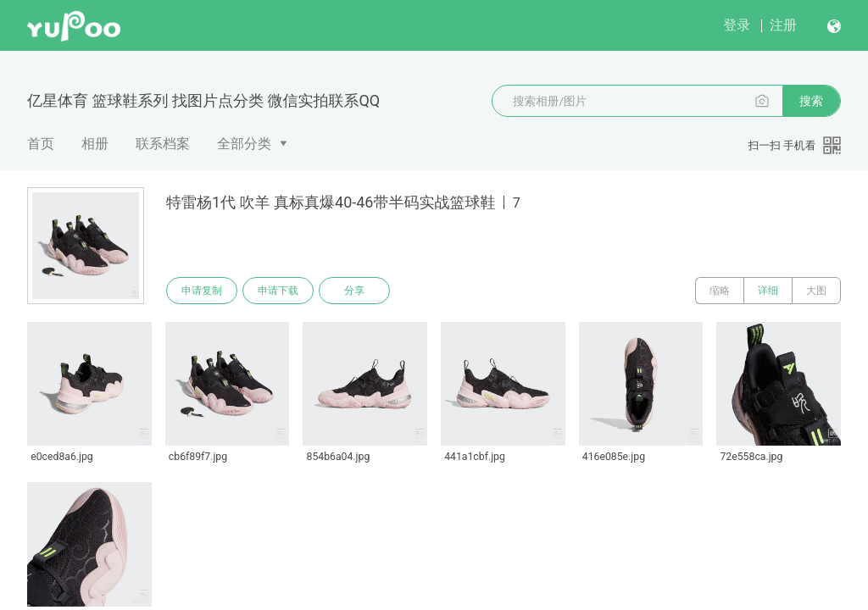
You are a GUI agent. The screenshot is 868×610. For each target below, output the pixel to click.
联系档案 (163, 144)
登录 (737, 25)
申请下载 (278, 291)
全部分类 (244, 144)
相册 (95, 144)
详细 (768, 291)
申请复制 (202, 291)
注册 (783, 25)
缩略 (720, 291)
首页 (41, 144)
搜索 (811, 101)
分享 (354, 291)
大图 (816, 291)
